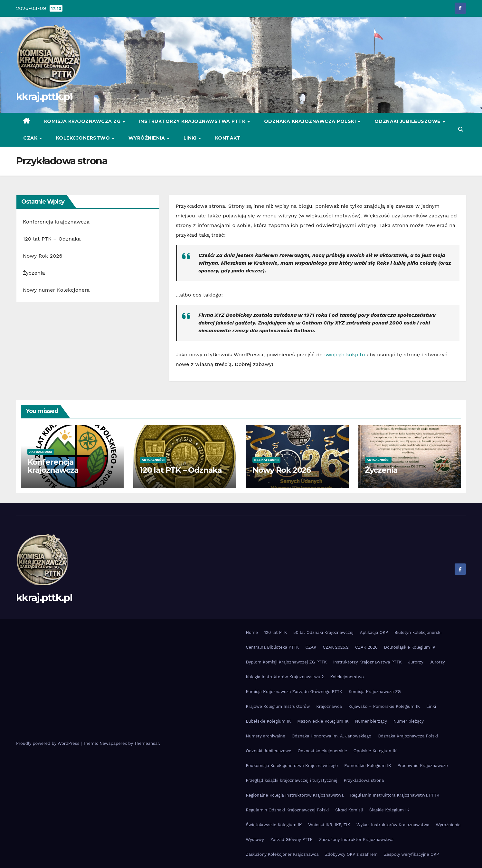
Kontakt (228, 138)
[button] (461, 129)
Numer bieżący (409, 721)
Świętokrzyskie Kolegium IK (274, 825)
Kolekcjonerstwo (84, 138)
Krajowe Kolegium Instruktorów (278, 706)
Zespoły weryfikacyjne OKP (411, 854)
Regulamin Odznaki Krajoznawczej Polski (288, 810)
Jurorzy (416, 662)
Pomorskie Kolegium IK (368, 766)
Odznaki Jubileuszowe (408, 121)
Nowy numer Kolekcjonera (56, 290)
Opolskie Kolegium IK (375, 751)
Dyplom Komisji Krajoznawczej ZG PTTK (286, 662)
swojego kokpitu (345, 355)
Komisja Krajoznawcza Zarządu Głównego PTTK (294, 692)
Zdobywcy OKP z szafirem (351, 854)
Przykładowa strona (364, 780)
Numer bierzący (371, 721)
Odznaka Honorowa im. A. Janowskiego (331, 736)
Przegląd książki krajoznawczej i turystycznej (292, 780)
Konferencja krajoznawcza (56, 222)
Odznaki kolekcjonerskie (322, 751)
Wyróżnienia (147, 138)
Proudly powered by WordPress (48, 743)
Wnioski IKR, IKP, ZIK (329, 825)
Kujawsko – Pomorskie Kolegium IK (384, 706)
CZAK (31, 138)
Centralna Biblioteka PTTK (273, 647)
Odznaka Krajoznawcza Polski (311, 121)
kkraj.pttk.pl (44, 96)
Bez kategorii (267, 460)
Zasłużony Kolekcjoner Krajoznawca (282, 854)
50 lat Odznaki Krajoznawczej (323, 632)
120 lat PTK (276, 632)
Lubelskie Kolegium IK (269, 721)
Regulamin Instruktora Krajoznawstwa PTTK (395, 795)
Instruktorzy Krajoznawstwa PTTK (193, 121)
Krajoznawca (329, 706)
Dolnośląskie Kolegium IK (410, 647)
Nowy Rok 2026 (43, 256)
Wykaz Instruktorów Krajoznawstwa (393, 825)
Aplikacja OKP (374, 632)
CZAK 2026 (366, 647)
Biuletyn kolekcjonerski (418, 632)
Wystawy (255, 840)
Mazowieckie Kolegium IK (323, 721)
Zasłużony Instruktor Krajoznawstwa (356, 840)
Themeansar (147, 743)
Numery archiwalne (266, 736)
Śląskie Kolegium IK (389, 810)
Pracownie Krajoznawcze (423, 766)
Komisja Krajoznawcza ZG (83, 121)
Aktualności (41, 452)
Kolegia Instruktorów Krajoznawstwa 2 (285, 677)
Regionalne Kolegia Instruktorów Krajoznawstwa (295, 795)
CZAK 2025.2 (336, 647)
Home (252, 632)
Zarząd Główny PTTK (292, 840)
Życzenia (34, 273)
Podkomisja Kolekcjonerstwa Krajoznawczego (292, 766)
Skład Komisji (349, 810)
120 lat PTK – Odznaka (52, 239)
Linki (191, 138)
